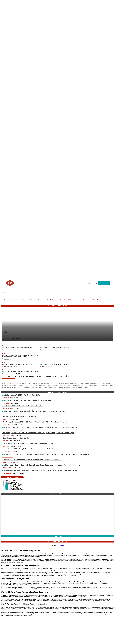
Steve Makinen (7, 468)
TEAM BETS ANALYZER (11, 482)
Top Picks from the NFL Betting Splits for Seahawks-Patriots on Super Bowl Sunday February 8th (47, 454)
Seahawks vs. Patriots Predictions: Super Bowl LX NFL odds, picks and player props (41, 470)
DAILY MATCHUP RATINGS (15, 489)
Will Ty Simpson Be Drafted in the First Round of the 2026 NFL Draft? (35, 411)
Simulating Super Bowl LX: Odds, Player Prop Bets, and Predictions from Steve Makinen (43, 465)
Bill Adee (5, 419)
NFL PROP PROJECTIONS (15, 485)
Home (2, 293)
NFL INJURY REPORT (14, 487)
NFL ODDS (8, 481)
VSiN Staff (6, 398)
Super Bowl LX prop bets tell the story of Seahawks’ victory (28, 444)
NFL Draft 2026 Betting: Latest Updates (20, 417)
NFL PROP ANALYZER (14, 486)
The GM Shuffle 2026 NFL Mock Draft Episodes (23, 406)
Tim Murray (6, 403)
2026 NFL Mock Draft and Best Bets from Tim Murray (28, 400)
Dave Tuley (6, 435)
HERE (62, 546)
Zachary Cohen (7, 430)
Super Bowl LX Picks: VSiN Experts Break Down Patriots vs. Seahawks (32, 460)
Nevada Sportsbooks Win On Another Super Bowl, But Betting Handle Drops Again (38, 433)
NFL (3, 346)
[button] (89, 283)
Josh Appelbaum (8, 457)
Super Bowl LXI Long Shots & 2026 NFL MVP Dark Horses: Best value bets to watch (41, 427)
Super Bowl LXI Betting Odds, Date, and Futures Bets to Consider (31, 449)
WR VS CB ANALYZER (14, 483)
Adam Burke (6, 414)
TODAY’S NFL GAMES (10, 480)
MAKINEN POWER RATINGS (15, 490)
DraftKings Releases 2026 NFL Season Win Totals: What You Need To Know (35, 422)
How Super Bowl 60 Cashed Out (16, 438)
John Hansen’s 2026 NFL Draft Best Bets (22, 395)
